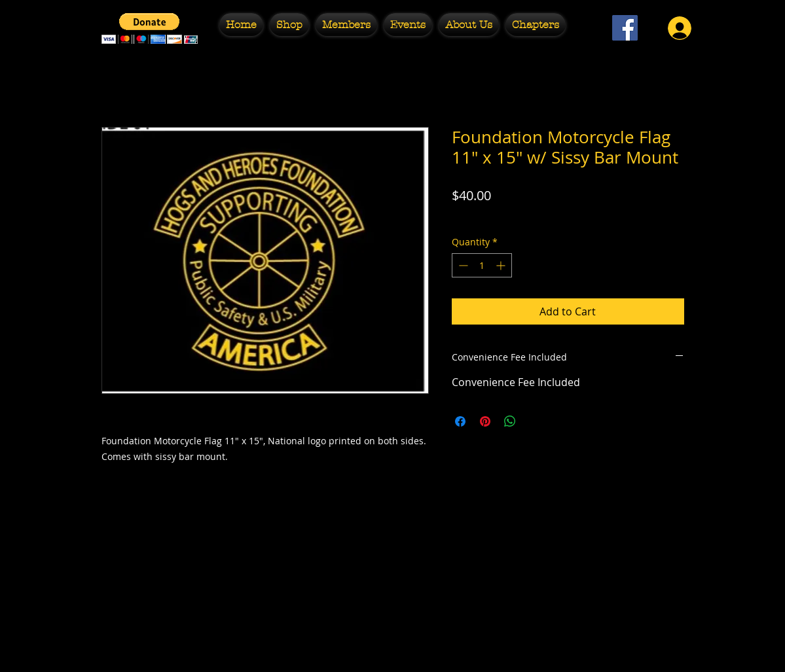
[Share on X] (535, 421)
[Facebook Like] (625, 62)
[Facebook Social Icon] (625, 28)
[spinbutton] (482, 265)
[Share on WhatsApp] (510, 421)
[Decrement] (462, 265)
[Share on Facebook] (460, 421)
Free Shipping (482, 216)
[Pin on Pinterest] (485, 421)
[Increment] (502, 265)
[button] (150, 28)
